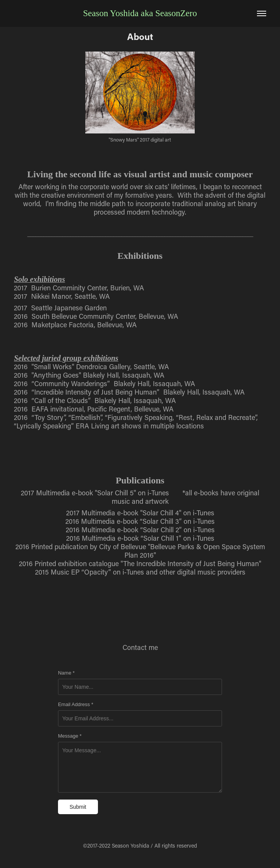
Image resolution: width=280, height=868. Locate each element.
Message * (70, 736)
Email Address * (76, 705)
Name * (66, 673)
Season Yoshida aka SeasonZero (140, 13)
